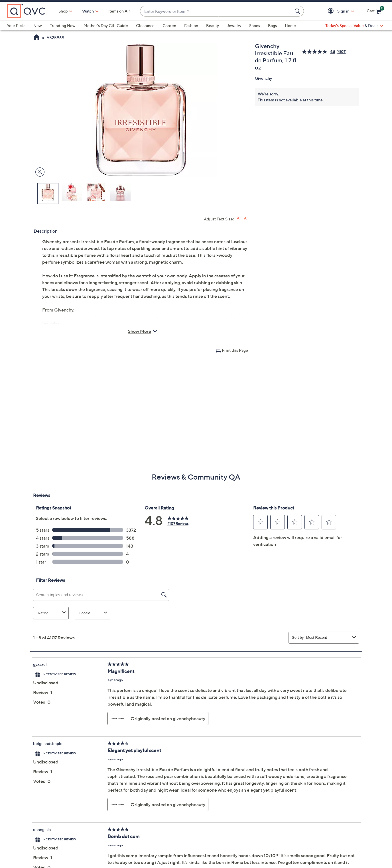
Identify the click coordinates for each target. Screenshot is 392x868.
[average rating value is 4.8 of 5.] (319, 52)
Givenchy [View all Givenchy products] (263, 78)
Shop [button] (63, 11)
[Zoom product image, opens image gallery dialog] (39, 172)
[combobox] (216, 11)
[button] (332, 11)
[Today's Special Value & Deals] (354, 26)
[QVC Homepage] (37, 38)
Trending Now (63, 25)
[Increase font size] (239, 218)
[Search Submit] (298, 11)
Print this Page (235, 350)
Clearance (145, 25)
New (38, 25)
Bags (272, 25)
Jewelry (234, 25)
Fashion (191, 25)
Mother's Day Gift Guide (106, 25)
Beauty (213, 25)
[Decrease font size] (246, 218)
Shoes (255, 25)
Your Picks (16, 25)
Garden (169, 25)
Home (290, 25)
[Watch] (88, 11)
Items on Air (119, 11)
